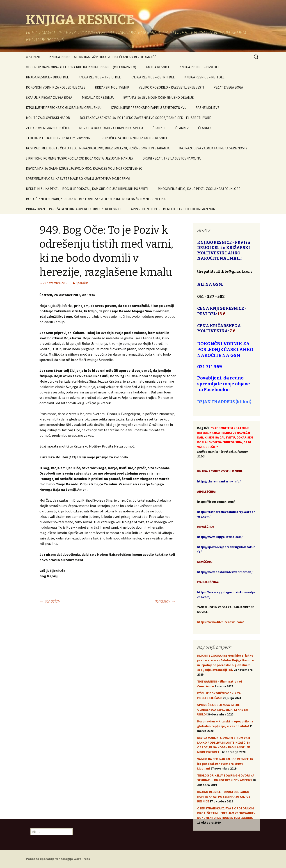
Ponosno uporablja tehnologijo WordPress (58, 859)
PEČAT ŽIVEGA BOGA (228, 87)
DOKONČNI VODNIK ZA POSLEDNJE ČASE (56, 87)
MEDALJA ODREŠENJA (98, 97)
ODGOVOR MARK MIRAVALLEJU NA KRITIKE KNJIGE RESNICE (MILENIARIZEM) (81, 67)
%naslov (50, 601)
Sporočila (82, 283)
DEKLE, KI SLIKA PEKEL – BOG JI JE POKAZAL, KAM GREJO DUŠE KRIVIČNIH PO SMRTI (87, 189)
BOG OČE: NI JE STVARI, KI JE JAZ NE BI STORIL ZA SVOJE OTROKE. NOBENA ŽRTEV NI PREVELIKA (96, 199)
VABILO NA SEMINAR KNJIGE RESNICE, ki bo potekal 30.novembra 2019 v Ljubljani (225, 764)
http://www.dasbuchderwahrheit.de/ (225, 572)
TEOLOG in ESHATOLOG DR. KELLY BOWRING (58, 138)
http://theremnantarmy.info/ (219, 481)
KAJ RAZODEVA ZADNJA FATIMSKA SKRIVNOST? (213, 148)
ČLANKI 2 (182, 128)
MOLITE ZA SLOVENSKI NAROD (48, 118)
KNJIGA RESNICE (158, 67)
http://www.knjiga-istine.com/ (220, 537)
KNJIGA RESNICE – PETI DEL (204, 77)
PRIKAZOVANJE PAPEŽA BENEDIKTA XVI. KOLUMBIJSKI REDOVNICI (74, 209)
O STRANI (33, 57)
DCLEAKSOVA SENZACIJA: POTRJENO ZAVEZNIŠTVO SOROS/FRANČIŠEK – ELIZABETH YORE (145, 118)
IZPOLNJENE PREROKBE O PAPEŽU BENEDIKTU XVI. (149, 108)
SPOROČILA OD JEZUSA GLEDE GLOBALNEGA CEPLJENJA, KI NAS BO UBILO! (223, 710)
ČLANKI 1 (159, 128)
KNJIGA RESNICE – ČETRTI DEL (153, 77)
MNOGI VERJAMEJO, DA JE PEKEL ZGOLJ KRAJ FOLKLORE (199, 189)
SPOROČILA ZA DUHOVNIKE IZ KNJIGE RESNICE (134, 138)
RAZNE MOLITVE (207, 108)
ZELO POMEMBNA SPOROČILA (48, 128)
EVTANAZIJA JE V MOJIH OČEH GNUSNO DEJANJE (158, 97)
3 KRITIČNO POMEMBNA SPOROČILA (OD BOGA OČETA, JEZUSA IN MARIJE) (79, 158)
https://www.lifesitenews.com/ (221, 622)
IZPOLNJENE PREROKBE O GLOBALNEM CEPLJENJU (64, 108)
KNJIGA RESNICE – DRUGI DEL (47, 77)
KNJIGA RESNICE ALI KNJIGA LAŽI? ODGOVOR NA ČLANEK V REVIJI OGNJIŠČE (104, 57)
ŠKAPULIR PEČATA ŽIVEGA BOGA (49, 97)
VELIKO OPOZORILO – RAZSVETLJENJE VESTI (171, 87)
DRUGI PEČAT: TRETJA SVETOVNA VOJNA (172, 158)
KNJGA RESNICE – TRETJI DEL (100, 77)
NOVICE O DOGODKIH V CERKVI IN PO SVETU (111, 128)
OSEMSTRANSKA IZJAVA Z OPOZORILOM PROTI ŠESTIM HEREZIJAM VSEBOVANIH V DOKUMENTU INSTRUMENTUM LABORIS (226, 813)
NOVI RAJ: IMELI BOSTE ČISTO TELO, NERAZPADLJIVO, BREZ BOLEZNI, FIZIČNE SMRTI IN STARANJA (98, 148)
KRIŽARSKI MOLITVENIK (112, 87)
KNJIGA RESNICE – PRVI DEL (199, 67)
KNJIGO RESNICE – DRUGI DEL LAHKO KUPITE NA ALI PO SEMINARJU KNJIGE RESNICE (224, 797)
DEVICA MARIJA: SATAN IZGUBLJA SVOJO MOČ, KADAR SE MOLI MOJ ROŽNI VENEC (84, 168)
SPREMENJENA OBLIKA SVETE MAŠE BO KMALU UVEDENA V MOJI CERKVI (78, 179)
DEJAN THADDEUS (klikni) (224, 402)
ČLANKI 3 (205, 128)
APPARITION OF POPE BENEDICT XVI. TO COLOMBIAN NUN (173, 209)
